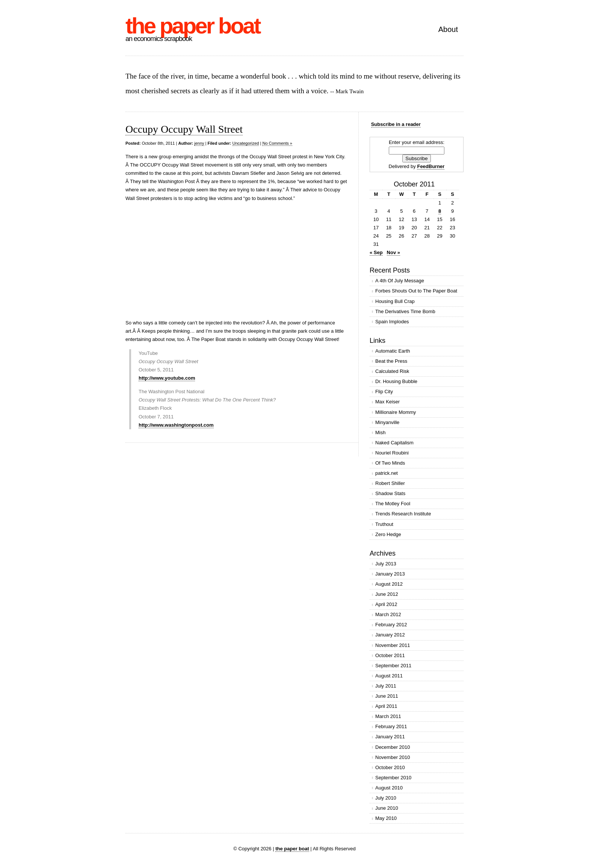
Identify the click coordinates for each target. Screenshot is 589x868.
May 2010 (386, 818)
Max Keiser (387, 402)
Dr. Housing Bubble (396, 381)
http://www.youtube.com (167, 378)
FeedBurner (431, 166)
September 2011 (393, 666)
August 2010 (389, 788)
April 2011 (386, 706)
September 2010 (393, 778)
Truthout (384, 524)
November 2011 (393, 645)
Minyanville (387, 422)
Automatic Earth (393, 351)
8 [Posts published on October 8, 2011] (440, 211)
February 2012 (391, 625)
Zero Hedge (388, 534)
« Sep (376, 252)
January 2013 (390, 574)
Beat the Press (391, 361)
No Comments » (277, 143)
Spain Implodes (392, 322)
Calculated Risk (392, 371)
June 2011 (387, 696)
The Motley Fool (393, 504)
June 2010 (387, 808)
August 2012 (389, 584)
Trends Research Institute (403, 514)
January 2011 (390, 737)
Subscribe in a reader (396, 124)
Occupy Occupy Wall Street (184, 129)
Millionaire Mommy (396, 412)
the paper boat (193, 26)
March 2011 (388, 716)
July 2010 (386, 798)
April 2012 (386, 604)
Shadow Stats (390, 493)
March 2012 (388, 614)
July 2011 (386, 686)
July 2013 (386, 564)
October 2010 (390, 767)
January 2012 (390, 635)
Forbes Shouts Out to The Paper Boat (416, 291)
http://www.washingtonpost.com (176, 425)
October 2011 (390, 655)
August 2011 (389, 676)
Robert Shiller (390, 483)
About (448, 29)
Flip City (384, 392)
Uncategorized (246, 143)
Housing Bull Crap (395, 301)
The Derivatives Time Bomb (405, 311)
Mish (380, 432)
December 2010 (393, 747)
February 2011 (391, 726)
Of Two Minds (390, 463)
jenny (199, 143)
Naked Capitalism (394, 443)
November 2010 (393, 757)
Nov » (393, 252)
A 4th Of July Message (400, 281)
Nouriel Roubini (392, 453)
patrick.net (387, 473)
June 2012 (387, 594)
